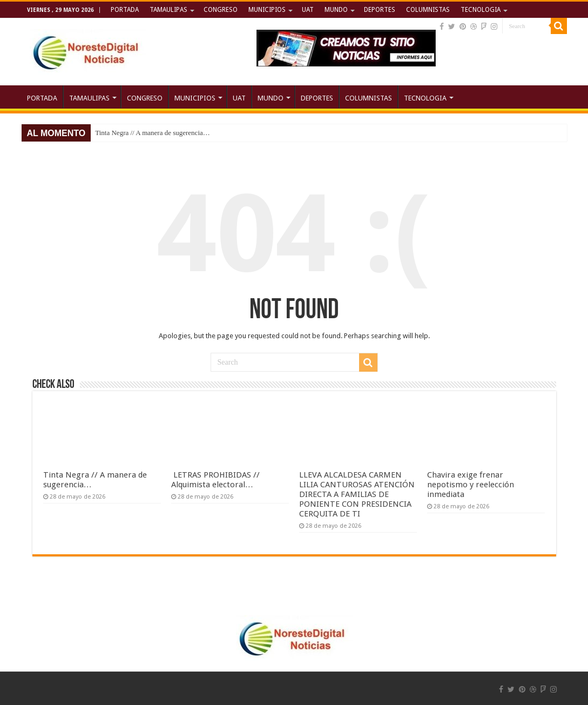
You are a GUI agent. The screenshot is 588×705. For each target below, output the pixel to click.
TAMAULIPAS (168, 10)
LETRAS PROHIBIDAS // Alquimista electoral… (215, 480)
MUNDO (336, 10)
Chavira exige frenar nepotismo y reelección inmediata (471, 485)
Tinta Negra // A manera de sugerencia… (153, 133)
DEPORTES (380, 10)
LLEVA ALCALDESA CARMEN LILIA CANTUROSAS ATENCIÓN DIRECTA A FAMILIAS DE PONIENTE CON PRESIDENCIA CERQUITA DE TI (357, 494)
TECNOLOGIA (481, 10)
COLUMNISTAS (428, 10)
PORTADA (125, 10)
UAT (308, 10)
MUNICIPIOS (267, 10)
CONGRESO (221, 10)
